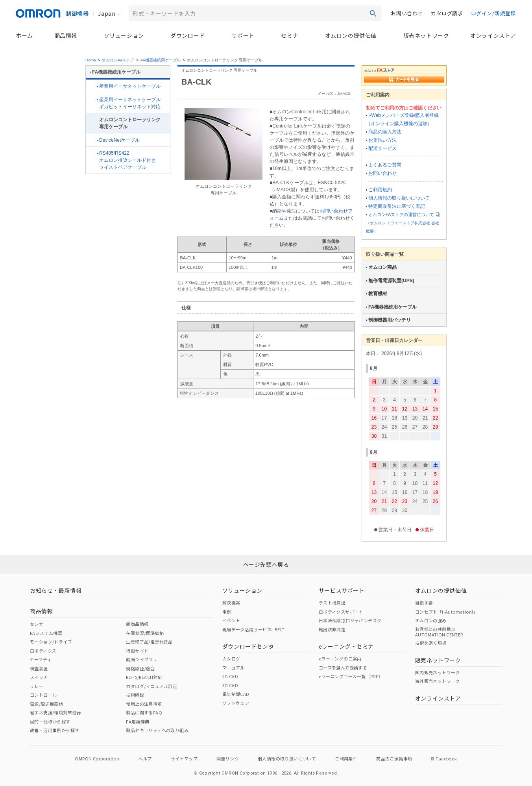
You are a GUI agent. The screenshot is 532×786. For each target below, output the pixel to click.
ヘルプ (145, 758)
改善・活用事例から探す (54, 730)
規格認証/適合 (140, 668)
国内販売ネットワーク (438, 672)
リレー (37, 686)
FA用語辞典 (138, 721)
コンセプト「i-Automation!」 (446, 612)
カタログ (231, 658)
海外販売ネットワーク (438, 681)
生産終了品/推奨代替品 (149, 642)
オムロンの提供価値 (351, 35)
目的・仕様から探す (50, 721)
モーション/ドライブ (51, 642)
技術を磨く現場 (431, 643)
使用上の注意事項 (144, 704)
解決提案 (231, 603)
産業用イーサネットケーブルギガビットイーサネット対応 (129, 103)
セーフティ (41, 659)
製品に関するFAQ (144, 712)
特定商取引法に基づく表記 (395, 206)
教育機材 (377, 294)
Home (91, 60)
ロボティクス (43, 651)
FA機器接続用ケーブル (161, 60)
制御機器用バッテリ (388, 320)
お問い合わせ (407, 13)
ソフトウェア (236, 703)
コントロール (43, 695)
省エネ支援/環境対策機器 (55, 712)
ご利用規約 (379, 190)
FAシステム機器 (46, 633)
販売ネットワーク (426, 35)
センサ (37, 624)
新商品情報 (137, 624)
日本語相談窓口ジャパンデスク (350, 620)
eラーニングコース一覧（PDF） (351, 676)
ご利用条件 (346, 758)
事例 (227, 612)
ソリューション (124, 35)
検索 (373, 13)
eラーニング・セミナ (346, 646)
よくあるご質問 (384, 165)
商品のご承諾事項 (394, 758)
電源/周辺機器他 (46, 704)
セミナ (290, 35)
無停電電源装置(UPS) (390, 281)
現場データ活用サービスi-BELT (254, 629)
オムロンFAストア (118, 60)
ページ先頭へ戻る (266, 564)
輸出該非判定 (332, 629)
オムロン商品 (381, 267)
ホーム (24, 35)
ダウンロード (188, 35)
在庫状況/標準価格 (145, 633)
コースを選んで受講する (343, 668)
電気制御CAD (236, 694)
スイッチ (39, 677)
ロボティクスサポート (341, 612)
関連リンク (228, 758)
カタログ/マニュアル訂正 (151, 686)
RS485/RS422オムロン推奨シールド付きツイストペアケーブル (126, 160)
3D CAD (230, 685)
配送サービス (381, 148)
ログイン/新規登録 (493, 13)
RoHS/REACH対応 (144, 677)
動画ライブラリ (142, 659)
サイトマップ (184, 758)
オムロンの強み (431, 620)
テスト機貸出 (332, 603)
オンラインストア (493, 35)
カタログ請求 (447, 13)
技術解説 (135, 695)
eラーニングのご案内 (340, 658)
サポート (243, 35)
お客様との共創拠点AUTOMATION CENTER (439, 632)
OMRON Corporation (97, 758)
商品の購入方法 (384, 132)
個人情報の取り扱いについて (398, 198)
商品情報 (66, 35)
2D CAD (230, 676)
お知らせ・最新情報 (56, 590)
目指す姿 (424, 603)
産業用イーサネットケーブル (129, 86)
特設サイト (137, 651)
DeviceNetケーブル (118, 140)
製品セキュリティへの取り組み (157, 730)
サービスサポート (342, 590)
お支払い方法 (381, 140)
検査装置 (39, 668)
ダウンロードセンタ (248, 646)
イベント (231, 620)
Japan (107, 13)
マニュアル (234, 668)
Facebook (444, 758)
